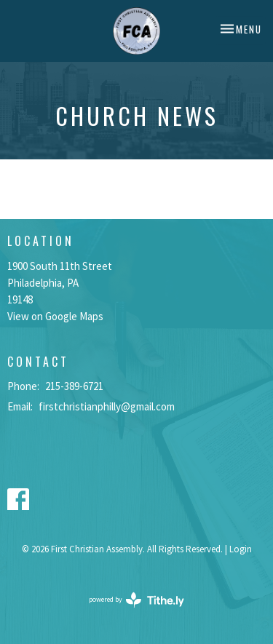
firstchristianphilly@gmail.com (107, 406)
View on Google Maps (55, 316)
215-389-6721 (74, 386)
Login (241, 549)
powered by (136, 600)
